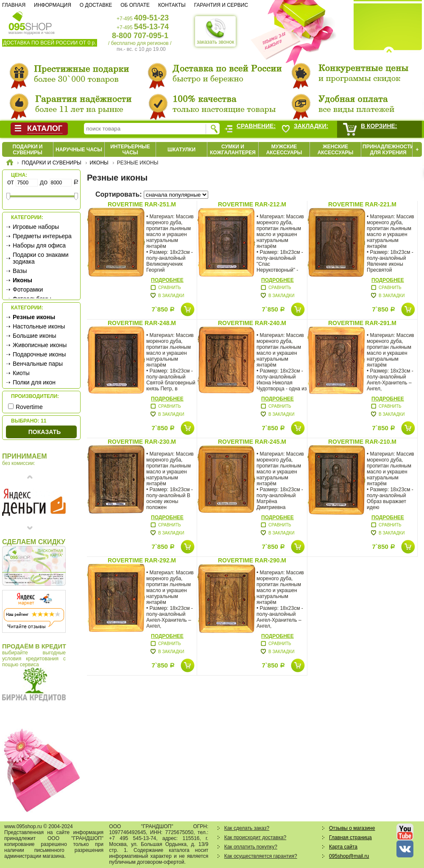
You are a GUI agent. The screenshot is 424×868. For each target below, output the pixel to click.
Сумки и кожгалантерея (233, 150)
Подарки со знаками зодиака (41, 258)
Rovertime (29, 407)
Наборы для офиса (39, 245)
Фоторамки (28, 289)
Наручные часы (79, 150)
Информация (53, 5)
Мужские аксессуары (284, 150)
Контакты (172, 5)
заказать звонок (215, 31)
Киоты (21, 373)
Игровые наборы (36, 227)
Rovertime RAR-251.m (142, 204)
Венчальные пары (38, 364)
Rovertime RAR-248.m (142, 323)
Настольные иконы (39, 326)
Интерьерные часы (130, 150)
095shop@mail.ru (349, 856)
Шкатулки (181, 150)
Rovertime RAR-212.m (252, 204)
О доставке (96, 5)
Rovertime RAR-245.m (252, 442)
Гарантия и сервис (221, 5)
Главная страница (350, 837)
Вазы (20, 271)
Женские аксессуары (336, 150)
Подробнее (167, 280)
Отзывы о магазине (352, 828)
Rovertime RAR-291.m (362, 323)
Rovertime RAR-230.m (142, 442)
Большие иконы (35, 336)
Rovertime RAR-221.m (362, 204)
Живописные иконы (40, 345)
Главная (14, 5)
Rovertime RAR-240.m (252, 323)
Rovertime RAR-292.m (142, 560)
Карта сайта (343, 847)
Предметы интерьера (42, 236)
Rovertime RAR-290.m (252, 560)
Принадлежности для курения (388, 150)
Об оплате (135, 5)
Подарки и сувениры (28, 150)
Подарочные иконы (39, 354)
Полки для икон (34, 382)
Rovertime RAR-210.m (362, 442)
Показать (45, 432)
